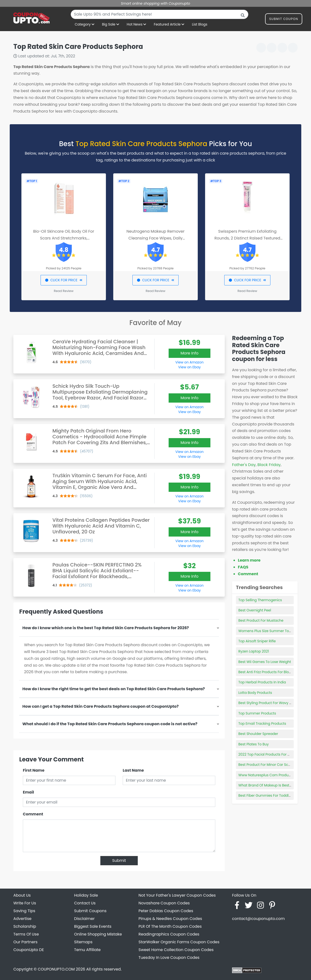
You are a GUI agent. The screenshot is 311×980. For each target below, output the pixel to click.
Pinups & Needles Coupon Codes (170, 919)
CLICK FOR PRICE (64, 280)
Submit (119, 861)
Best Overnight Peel (255, 610)
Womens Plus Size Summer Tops (266, 631)
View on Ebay (190, 367)
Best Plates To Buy (254, 744)
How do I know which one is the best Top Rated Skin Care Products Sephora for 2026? (106, 628)
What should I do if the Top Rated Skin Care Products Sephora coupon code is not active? (110, 724)
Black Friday (269, 465)
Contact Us (85, 903)
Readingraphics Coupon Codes (169, 934)
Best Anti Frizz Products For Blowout (268, 672)
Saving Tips (24, 911)
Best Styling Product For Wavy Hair (267, 703)
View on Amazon (190, 362)
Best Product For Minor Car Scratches (270, 765)
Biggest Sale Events (93, 926)
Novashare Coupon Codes (164, 903)
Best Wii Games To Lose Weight (265, 662)
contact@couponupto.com (258, 919)
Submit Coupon (284, 20)
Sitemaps (83, 942)
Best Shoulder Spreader (258, 734)
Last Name (133, 770)
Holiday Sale (86, 895)
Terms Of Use (26, 934)
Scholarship (25, 926)
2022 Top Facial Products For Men (267, 754)
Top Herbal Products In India (262, 682)
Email (28, 792)
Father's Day (244, 465)
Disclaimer (84, 919)
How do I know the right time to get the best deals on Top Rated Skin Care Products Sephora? (114, 689)
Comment (33, 814)
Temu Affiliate (87, 950)
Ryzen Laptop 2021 (254, 651)
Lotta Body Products (255, 693)
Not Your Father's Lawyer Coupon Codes (177, 895)
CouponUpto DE (29, 950)
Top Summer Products (257, 713)
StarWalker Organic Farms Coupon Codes (179, 942)
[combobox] (160, 14)
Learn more (249, 560)
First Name (34, 770)
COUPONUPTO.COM (56, 969)
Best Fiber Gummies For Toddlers (266, 795)
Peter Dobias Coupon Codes (166, 911)
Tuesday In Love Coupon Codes (169, 958)
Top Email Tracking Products (262, 724)
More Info (190, 353)
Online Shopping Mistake (98, 934)
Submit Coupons (90, 911)
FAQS (243, 567)
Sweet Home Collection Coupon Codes (176, 950)
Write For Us (25, 903)
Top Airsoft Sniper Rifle (257, 641)
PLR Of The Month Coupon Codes (170, 926)
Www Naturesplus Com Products (266, 775)
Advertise (22, 919)
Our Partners (25, 942)
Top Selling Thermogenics (260, 600)
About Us (22, 895)
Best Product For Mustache (261, 620)
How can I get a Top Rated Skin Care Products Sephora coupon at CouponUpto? (100, 706)
